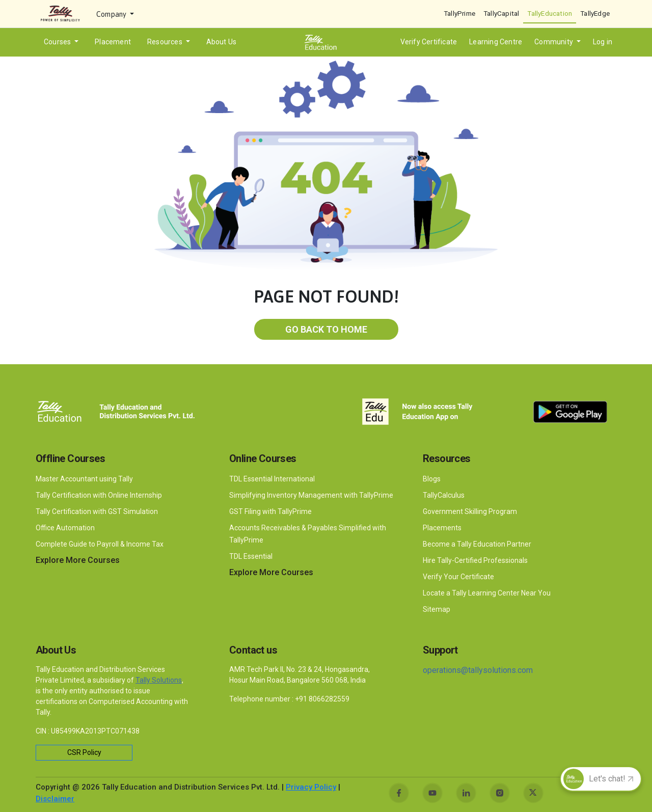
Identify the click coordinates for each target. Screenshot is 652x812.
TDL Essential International (272, 479)
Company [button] (112, 14)
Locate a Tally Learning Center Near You (487, 593)
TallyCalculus (444, 495)
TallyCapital (501, 13)
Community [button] (554, 42)
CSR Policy (84, 752)
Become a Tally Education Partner (477, 544)
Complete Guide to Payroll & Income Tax (100, 544)
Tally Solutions (159, 680)
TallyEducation (550, 13)
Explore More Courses (78, 560)
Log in (603, 42)
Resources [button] (166, 42)
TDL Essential (251, 556)
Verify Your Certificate (458, 577)
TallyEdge (595, 13)
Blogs (432, 479)
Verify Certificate (429, 42)
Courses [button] (58, 42)
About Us (222, 42)
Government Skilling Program (470, 511)
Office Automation (66, 528)
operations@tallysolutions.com (478, 670)
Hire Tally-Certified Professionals (475, 560)
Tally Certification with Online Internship (99, 495)
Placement (113, 42)
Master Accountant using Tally (84, 479)
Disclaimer (55, 799)
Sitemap (437, 609)
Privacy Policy (311, 787)
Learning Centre (496, 42)
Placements (442, 528)
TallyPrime (459, 13)
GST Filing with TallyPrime (271, 511)
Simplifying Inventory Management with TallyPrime (312, 495)
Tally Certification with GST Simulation (97, 511)
